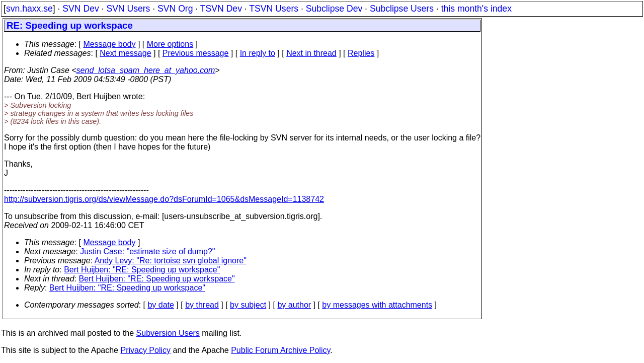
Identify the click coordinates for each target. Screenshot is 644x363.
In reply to (258, 53)
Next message (125, 53)
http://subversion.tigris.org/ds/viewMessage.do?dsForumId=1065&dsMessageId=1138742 (164, 199)
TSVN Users (274, 9)
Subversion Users (168, 333)
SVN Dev (80, 9)
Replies (361, 53)
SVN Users (128, 9)
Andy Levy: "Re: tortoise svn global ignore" (171, 261)
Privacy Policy (145, 350)
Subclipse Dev (334, 9)
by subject (248, 305)
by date (160, 305)
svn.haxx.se (29, 9)
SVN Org (175, 9)
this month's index (476, 9)
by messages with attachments (377, 305)
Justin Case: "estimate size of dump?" (147, 251)
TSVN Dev (221, 9)
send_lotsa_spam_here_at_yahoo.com (146, 70)
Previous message (196, 53)
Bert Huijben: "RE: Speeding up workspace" (142, 270)
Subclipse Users (402, 9)
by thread (202, 305)
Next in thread (311, 53)
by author (294, 305)
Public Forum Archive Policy (280, 350)
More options (170, 44)
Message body (109, 44)
